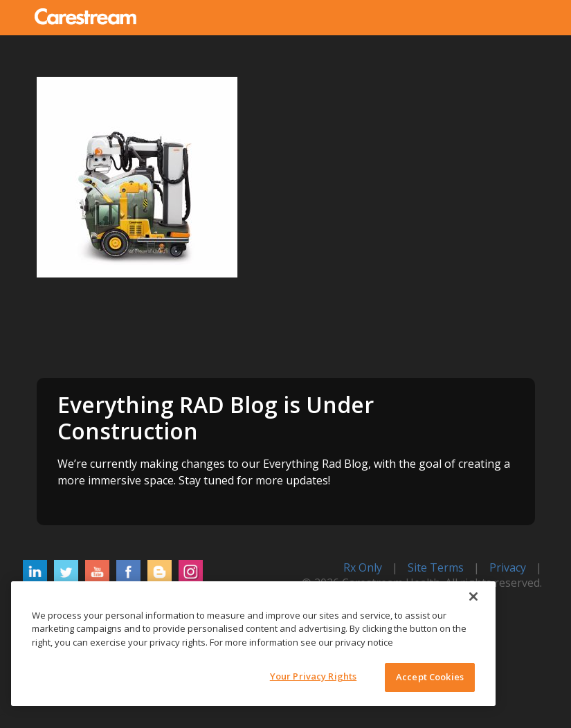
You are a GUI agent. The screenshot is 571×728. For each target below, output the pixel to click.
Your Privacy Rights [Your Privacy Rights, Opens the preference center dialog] (313, 676)
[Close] (473, 597)
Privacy (508, 567)
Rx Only (363, 567)
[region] (253, 644)
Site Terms (436, 567)
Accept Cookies (430, 677)
